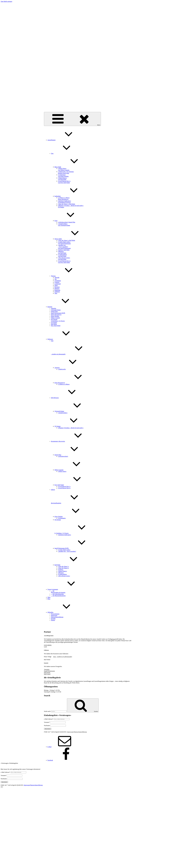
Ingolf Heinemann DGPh (58, 313)
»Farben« (61, 570)
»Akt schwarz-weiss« (64, 576)
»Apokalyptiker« (63, 413)
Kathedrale (71, 196)
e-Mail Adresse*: (49, 719)
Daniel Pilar (54, 311)
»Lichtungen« (62, 518)
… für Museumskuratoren (58, 596)
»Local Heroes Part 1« (64, 486)
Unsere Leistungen (66, 589)
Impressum (54, 615)
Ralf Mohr (54, 324)
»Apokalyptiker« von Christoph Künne (64, 225)
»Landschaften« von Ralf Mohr (62, 255)
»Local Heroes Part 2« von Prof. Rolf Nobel (64, 262)
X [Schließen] (2, 787)
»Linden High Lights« (64, 550)
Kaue (69, 221)
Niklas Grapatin (55, 318)
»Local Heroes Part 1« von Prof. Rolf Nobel (64, 182)
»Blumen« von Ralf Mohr (62, 252)
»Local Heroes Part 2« (64, 488)
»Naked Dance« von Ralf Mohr (63, 179)
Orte (65, 153)
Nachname (47, 726)
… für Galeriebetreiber (57, 594)
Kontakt (53, 619)
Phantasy (57, 289)
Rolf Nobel (47, 674)
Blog (49, 599)
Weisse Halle (71, 239)
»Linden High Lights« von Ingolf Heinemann (64, 243)
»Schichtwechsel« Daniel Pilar (67, 222)
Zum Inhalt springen (6, 1)
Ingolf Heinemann (49, 671)
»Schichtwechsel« (63, 456)
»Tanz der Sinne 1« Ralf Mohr (67, 204)
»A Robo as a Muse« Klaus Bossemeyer (64, 198)
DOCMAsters (68, 398)
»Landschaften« (62, 574)
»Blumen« (61, 573)
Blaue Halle (71, 167)
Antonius (54, 308)
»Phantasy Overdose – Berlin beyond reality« (71, 428)
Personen (57, 287)
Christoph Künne (56, 310)
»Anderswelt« (62, 369)
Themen (66, 276)
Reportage (57, 290)
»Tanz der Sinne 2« (63, 568)
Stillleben (57, 292)
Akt (56, 279)
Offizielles (64, 612)
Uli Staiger (54, 322)
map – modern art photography (63, 657)
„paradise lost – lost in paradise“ (67, 551)
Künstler (63, 307)
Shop (49, 597)
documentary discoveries (71, 441)
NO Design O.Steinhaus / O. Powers (58, 320)
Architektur (58, 281)
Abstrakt (57, 278)
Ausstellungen (65, 140)
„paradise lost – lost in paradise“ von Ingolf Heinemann (64, 247)
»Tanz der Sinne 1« (63, 566)
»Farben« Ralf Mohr (64, 250)
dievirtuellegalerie (49, 110)
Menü (72, 119)
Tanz (56, 293)
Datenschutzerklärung (57, 617)
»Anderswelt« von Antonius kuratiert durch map (66, 172)
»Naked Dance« (63, 571)
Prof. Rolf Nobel (56, 326)
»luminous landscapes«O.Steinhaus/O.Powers (65, 202)
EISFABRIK (48, 645)
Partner (53, 620)
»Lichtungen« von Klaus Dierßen (63, 176)
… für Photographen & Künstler (58, 592)
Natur (56, 285)
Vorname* (47, 722)
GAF (45, 647)
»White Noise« (62, 471)
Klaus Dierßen (55, 316)
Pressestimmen (55, 614)
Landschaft (58, 284)
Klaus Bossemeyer (56, 315)
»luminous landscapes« (65, 535)
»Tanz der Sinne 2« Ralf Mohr (67, 240)
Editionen (63, 339)
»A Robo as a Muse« (64, 384)
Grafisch (57, 282)
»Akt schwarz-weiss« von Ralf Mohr (64, 259)
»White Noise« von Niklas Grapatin (64, 169)
